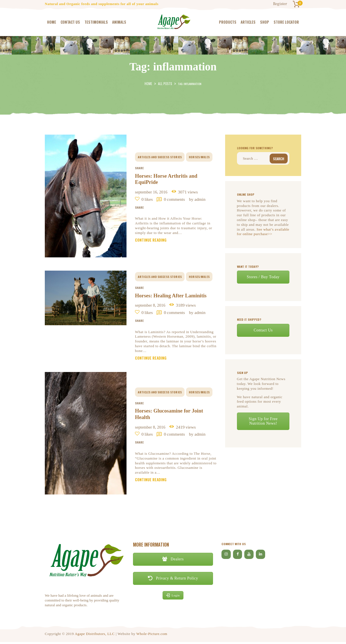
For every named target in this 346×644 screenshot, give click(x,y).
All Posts (165, 84)
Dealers (173, 561)
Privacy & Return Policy (173, 580)
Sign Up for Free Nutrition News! (263, 421)
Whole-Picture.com (152, 636)
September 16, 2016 (154, 192)
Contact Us (263, 330)
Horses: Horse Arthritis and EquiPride (168, 179)
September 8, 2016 (153, 306)
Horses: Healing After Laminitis (174, 296)
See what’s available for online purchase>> (263, 231)
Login (173, 597)
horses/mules (199, 156)
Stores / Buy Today (263, 277)
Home (150, 84)
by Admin (202, 199)
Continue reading (152, 241)
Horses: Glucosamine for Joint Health (172, 416)
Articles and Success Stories (160, 156)
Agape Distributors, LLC (95, 636)
